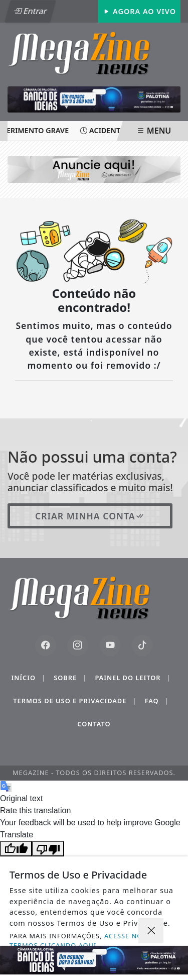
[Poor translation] (48, 849)
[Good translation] (16, 849)
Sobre (70, 678)
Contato (94, 724)
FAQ (157, 701)
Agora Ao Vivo (139, 11)
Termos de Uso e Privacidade (75, 701)
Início (28, 678)
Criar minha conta (90, 516)
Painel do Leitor (133, 678)
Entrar (30, 11)
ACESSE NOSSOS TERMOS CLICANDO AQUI (85, 941)
